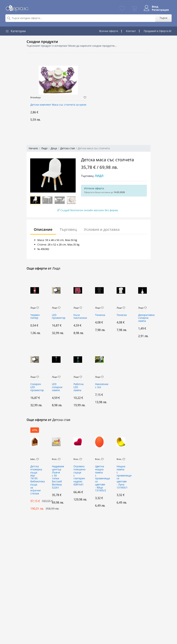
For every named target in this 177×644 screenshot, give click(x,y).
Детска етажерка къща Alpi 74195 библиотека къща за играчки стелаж (35, 480)
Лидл (44, 148)
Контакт (131, 31)
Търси (163, 18)
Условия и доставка (102, 229)
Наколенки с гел (99, 386)
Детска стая (67, 148)
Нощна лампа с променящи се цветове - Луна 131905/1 (121, 477)
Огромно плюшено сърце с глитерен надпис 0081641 (78, 476)
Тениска (99, 315)
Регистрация (160, 10)
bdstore (33, 459)
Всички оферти (109, 31)
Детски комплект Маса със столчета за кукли (58, 105)
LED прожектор (56, 317)
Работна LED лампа (78, 387)
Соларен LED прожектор (35, 387)
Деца (54, 148)
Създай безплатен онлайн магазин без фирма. (88, 210)
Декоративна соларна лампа (142, 318)
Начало (33, 148)
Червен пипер (35, 317)
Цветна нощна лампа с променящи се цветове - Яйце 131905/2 (99, 479)
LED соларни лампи (56, 387)
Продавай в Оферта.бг (158, 31)
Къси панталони (78, 317)
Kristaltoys (36, 98)
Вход (155, 7)
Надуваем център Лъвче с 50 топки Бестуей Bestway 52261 (56, 477)
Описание (43, 229)
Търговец (68, 229)
